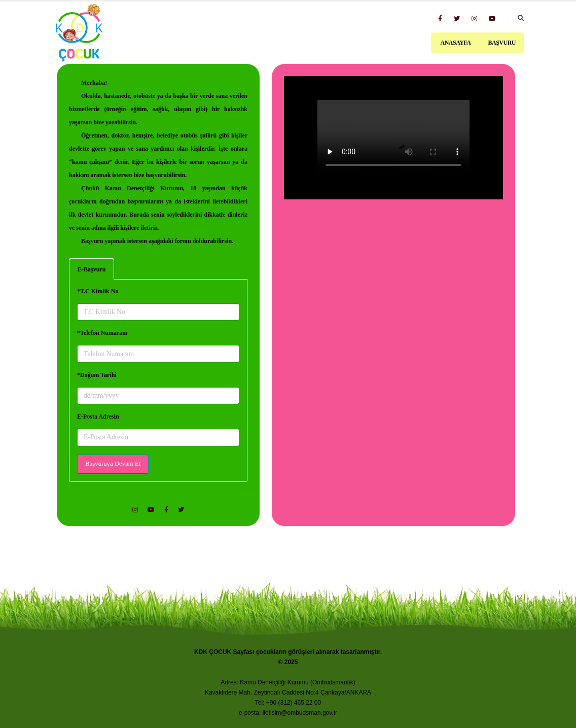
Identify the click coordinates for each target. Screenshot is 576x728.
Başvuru (502, 43)
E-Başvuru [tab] (92, 269)
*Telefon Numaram (102, 333)
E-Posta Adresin (98, 417)
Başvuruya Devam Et (113, 464)
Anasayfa (455, 43)
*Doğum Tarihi (97, 375)
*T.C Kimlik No (98, 291)
